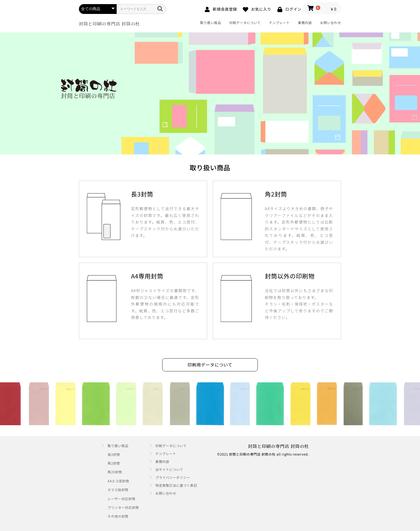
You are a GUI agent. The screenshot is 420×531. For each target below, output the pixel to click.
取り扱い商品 (211, 23)
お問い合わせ (331, 23)
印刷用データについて (210, 365)
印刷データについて (245, 23)
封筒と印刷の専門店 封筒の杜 (109, 24)
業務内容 (305, 23)
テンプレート (279, 23)
